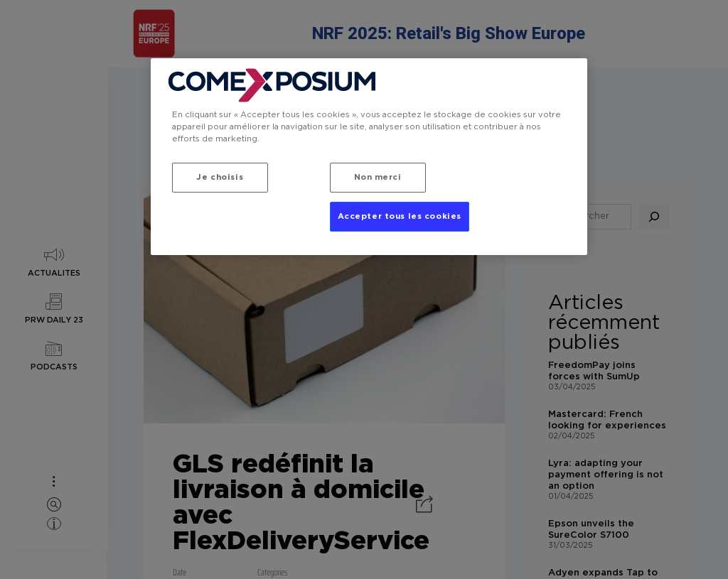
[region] (369, 157)
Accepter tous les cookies (400, 216)
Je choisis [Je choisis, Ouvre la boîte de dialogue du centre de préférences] (220, 177)
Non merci (378, 177)
